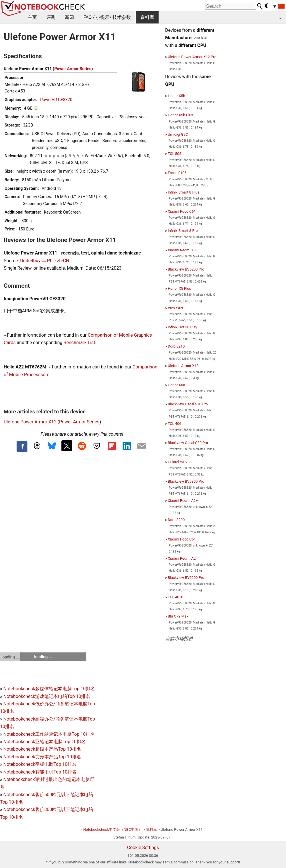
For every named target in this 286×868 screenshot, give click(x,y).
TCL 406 (174, 424)
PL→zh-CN (58, 261)
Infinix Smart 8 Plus (183, 192)
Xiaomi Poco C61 (182, 211)
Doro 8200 (176, 520)
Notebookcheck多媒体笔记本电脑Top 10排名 (49, 689)
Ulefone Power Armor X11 (30, 422)
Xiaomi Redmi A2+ (183, 501)
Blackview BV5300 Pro (186, 481)
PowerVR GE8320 (56, 100)
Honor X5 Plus (179, 288)
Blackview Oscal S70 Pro (188, 404)
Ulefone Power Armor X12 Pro (192, 57)
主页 (32, 17)
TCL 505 (174, 154)
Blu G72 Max (178, 616)
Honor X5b (176, 96)
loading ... (10, 657)
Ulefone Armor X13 (183, 366)
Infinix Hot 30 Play (182, 327)
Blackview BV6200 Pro (186, 269)
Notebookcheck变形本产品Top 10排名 (42, 757)
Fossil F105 (177, 173)
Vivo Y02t (175, 308)
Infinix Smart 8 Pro (183, 231)
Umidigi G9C (178, 134)
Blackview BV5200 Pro (186, 578)
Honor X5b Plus (180, 115)
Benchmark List (79, 343)
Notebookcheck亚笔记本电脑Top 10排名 (44, 742)
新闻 (69, 17)
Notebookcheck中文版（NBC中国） (113, 829)
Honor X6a (176, 385)
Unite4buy (30, 261)
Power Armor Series (73, 69)
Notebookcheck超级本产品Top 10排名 (42, 749)
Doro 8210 (176, 346)
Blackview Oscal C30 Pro (188, 443)
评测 (51, 17)
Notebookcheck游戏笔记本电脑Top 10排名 (47, 696)
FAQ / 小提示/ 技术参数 (107, 17)
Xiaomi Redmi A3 (182, 250)
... (279, 17)
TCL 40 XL (176, 597)
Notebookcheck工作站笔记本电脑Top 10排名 (49, 734)
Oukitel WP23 (179, 462)
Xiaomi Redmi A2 (182, 558)
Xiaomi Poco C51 (182, 539)
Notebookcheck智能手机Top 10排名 (40, 772)
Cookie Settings (143, 848)
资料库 (147, 17)
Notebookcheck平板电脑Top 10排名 (40, 764)
